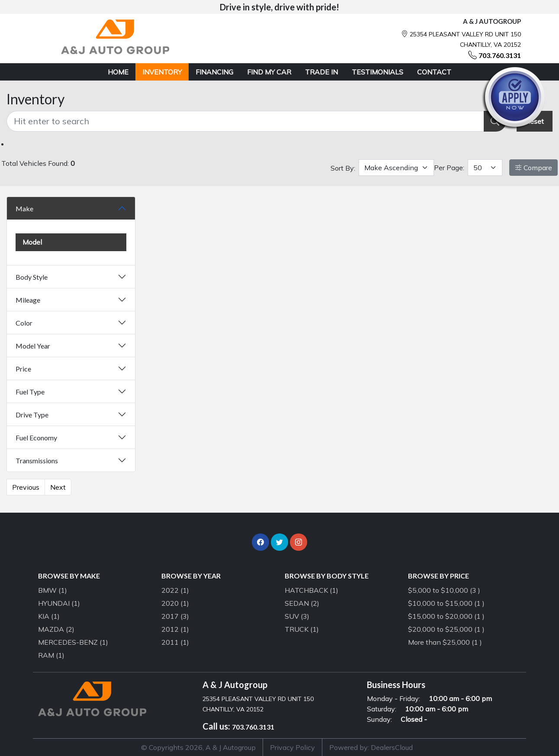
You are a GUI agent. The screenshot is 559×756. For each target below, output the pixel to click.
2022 (175, 590)
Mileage (28, 300)
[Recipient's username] (245, 121)
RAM (51, 655)
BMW (53, 590)
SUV (297, 616)
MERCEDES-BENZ (73, 642)
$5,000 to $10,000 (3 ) (444, 590)
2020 (175, 603)
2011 (175, 642)
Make (24, 208)
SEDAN (302, 603)
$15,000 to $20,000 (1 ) (446, 616)
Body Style (32, 277)
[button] (260, 542)
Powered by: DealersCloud (371, 747)
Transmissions (37, 460)
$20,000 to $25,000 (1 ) (446, 629)
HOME (118, 72)
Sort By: (343, 168)
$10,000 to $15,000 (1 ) (446, 603)
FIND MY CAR (269, 72)
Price (23, 369)
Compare (533, 168)
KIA (49, 616)
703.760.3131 (500, 55)
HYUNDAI (59, 603)
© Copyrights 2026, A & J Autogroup (198, 747)
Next (58, 487)
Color (24, 323)
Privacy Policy (292, 747)
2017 (175, 616)
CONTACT (434, 72)
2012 (175, 629)
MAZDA (56, 629)
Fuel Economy (36, 438)
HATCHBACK (312, 590)
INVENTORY (162, 72)
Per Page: (449, 168)
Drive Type (32, 415)
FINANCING (214, 72)
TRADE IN (321, 72)
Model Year (33, 346)
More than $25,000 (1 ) (445, 642)
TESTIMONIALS (377, 72)
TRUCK (302, 629)
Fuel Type (30, 392)
